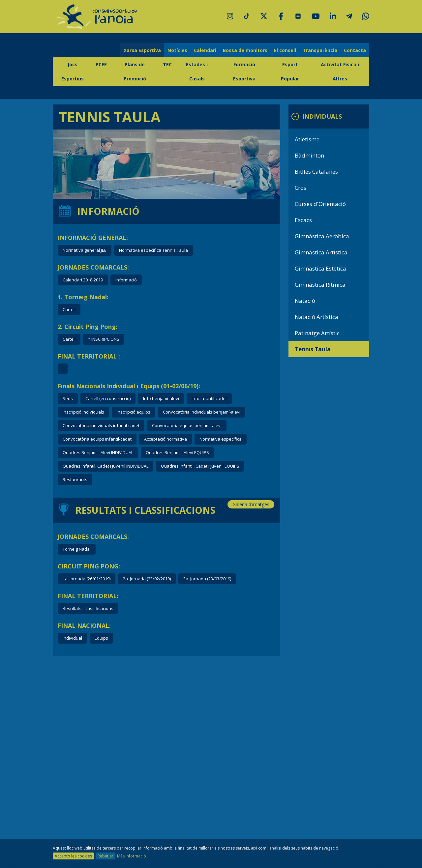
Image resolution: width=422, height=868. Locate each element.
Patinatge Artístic (317, 333)
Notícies (177, 50)
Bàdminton (309, 155)
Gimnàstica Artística (321, 252)
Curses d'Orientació (320, 204)
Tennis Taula (313, 349)
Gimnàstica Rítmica (320, 285)
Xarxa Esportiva (142, 50)
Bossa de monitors (245, 50)
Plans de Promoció (135, 72)
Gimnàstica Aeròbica (322, 236)
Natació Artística (316, 317)
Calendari (205, 50)
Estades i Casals (197, 72)
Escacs (303, 220)
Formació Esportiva (244, 72)
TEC (167, 64)
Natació (305, 301)
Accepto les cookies (73, 856)
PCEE (101, 64)
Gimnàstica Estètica (320, 268)
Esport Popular (290, 72)
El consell (285, 50)
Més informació (132, 856)
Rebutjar (105, 856)
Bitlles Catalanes (316, 172)
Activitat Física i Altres (340, 72)
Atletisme (307, 139)
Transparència (320, 50)
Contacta (355, 50)
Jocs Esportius (73, 72)
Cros (301, 188)
